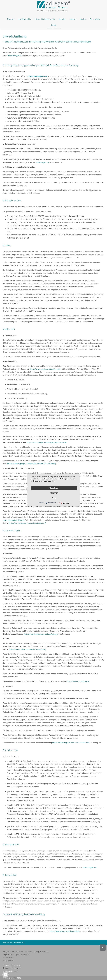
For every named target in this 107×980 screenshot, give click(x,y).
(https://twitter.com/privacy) (78, 681)
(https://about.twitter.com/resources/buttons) (27, 649)
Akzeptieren (54, 488)
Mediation (62, 19)
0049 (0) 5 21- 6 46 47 (12, 965)
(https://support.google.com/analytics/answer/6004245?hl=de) (31, 464)
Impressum (7, 943)
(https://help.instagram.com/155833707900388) (70, 743)
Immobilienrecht (24, 19)
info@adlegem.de (15, 56)
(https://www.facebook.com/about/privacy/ (41, 634)
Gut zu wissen (95, 19)
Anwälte (73, 19)
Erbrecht (10, 19)
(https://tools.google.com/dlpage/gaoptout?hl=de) (47, 442)
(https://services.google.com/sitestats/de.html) (27, 523)
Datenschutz (18, 943)
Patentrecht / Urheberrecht (44, 19)
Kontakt (53, 25)
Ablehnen (54, 493)
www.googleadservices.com (14, 520)
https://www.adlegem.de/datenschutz (65, 931)
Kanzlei (83, 19)
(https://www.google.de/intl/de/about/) (45, 369)
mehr (54, 498)
